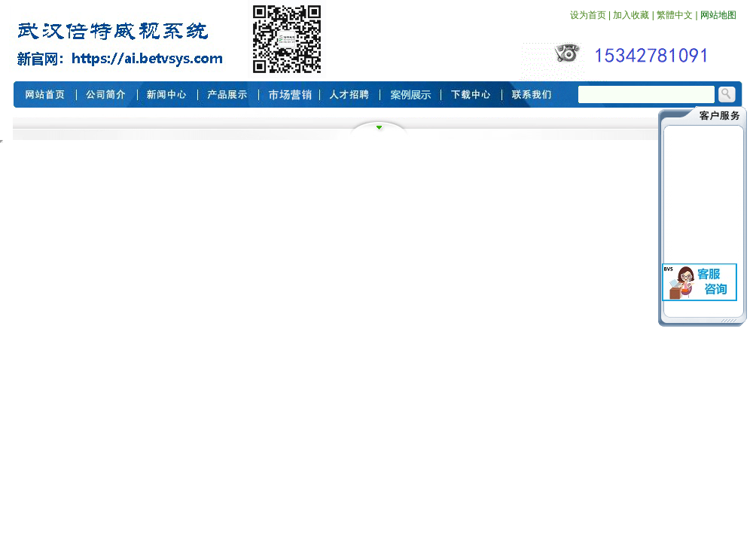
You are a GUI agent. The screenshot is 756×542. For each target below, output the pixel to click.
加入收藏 (631, 15)
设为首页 (588, 15)
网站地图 (718, 15)
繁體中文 (675, 15)
